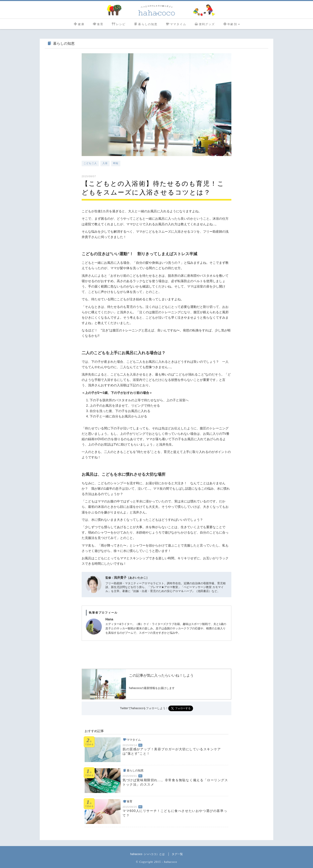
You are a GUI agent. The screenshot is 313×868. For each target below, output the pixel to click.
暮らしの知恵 (146, 24)
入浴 (105, 163)
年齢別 (231, 24)
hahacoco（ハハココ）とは (147, 854)
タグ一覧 (177, 854)
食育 (98, 24)
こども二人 (90, 163)
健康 (79, 24)
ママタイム (176, 24)
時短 (116, 163)
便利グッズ (205, 24)
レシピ (118, 24)
